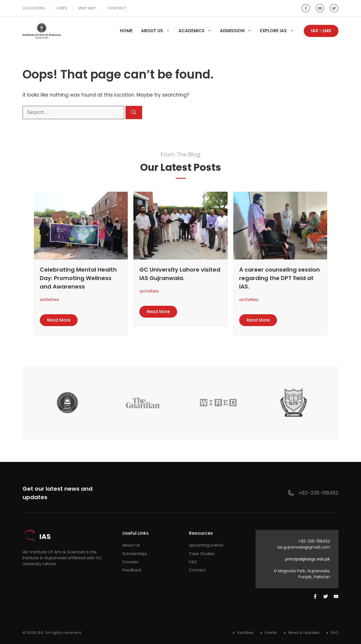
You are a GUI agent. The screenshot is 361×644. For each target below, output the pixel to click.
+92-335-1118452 (318, 493)
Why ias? (87, 8)
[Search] (134, 113)
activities (49, 299)
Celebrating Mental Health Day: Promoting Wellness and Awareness (78, 278)
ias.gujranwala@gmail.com (304, 547)
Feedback (132, 570)
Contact (117, 8)
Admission (238, 31)
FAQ (193, 562)
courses (130, 562)
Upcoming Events (206, 545)
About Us (158, 31)
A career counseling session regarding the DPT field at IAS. (279, 278)
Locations (34, 8)
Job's (61, 8)
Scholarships (135, 554)
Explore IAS (279, 31)
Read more (59, 320)
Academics (197, 31)
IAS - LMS (321, 31)
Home (126, 31)
